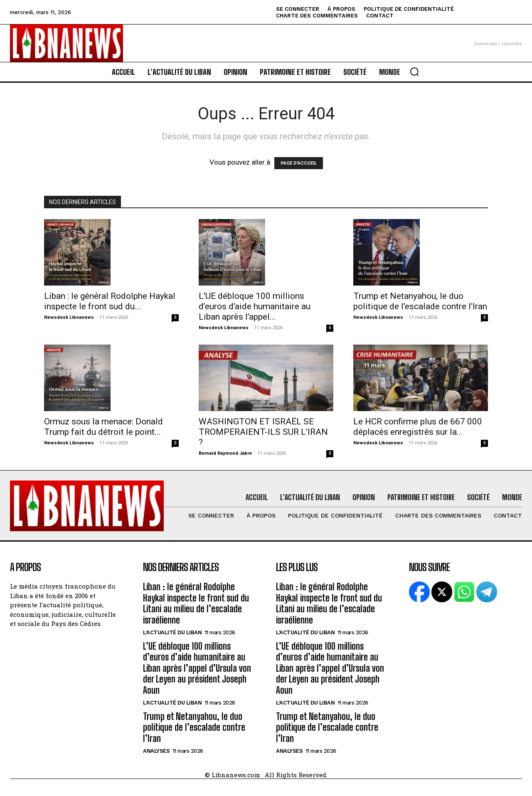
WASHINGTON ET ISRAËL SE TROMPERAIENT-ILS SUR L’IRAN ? (263, 432)
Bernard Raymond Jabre (225, 453)
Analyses (156, 751)
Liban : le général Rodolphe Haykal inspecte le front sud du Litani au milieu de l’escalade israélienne (196, 603)
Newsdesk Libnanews (69, 317)
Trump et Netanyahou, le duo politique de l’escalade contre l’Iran (420, 301)
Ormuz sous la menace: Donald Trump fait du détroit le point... (103, 427)
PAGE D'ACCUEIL (299, 163)
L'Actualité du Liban (172, 632)
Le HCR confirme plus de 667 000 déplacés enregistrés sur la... (418, 427)
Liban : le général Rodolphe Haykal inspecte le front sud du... (110, 301)
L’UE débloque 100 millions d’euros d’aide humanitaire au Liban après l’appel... (255, 306)
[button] (414, 71)
